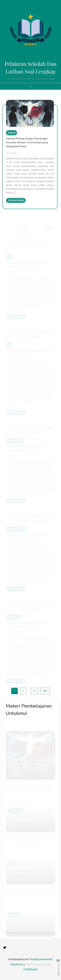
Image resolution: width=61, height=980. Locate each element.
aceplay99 (58, 5)
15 (34, 691)
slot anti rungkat (58, 12)
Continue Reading (16, 202)
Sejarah (12, 134)
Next (45, 691)
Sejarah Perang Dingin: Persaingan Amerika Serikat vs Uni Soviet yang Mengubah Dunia (27, 144)
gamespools (58, 2)
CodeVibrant (30, 969)
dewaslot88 (58, 9)
